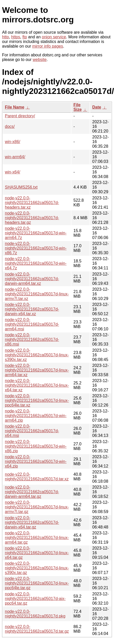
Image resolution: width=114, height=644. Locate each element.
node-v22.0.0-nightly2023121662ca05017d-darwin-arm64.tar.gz (32, 492)
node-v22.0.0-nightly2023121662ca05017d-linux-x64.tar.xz (37, 385)
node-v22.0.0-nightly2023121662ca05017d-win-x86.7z (36, 248)
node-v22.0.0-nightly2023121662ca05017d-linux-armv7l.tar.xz (37, 294)
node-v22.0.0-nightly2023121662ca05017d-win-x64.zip (36, 461)
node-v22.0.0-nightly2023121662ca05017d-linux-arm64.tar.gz (37, 538)
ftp (25, 37)
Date (97, 107)
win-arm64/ (15, 157)
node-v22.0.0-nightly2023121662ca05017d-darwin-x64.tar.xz (32, 309)
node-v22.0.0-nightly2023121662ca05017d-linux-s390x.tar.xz (37, 355)
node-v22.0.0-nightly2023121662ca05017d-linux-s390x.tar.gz (37, 568)
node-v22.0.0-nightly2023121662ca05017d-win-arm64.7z (36, 233)
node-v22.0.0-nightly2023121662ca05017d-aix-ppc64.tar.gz (35, 599)
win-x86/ (13, 142)
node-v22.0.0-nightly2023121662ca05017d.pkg (35, 614)
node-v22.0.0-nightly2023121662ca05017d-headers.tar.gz (32, 218)
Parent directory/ (20, 116)
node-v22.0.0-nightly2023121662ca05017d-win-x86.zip (36, 446)
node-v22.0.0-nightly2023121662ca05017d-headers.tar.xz (32, 203)
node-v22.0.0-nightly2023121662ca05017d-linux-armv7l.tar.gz (37, 507)
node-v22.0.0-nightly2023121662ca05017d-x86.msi (32, 339)
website (40, 60)
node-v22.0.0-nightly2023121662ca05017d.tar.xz (37, 477)
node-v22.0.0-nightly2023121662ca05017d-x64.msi (32, 431)
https (16, 37)
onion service (54, 37)
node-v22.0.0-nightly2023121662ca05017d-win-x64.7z (36, 263)
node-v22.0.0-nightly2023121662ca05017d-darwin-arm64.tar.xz (32, 279)
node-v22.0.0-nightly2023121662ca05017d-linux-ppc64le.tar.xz (37, 400)
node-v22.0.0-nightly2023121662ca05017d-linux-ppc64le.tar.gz (37, 583)
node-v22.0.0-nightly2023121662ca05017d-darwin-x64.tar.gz (32, 522)
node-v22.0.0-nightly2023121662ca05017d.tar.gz (37, 629)
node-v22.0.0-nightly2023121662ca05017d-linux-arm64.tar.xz (37, 370)
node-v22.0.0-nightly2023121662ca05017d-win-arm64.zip (36, 416)
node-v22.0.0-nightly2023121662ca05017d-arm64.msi (32, 324)
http (6, 37)
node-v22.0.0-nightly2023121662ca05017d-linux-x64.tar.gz (37, 553)
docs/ (10, 126)
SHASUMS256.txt (21, 187)
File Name (15, 107)
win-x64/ (13, 172)
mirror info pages (47, 46)
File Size (78, 107)
